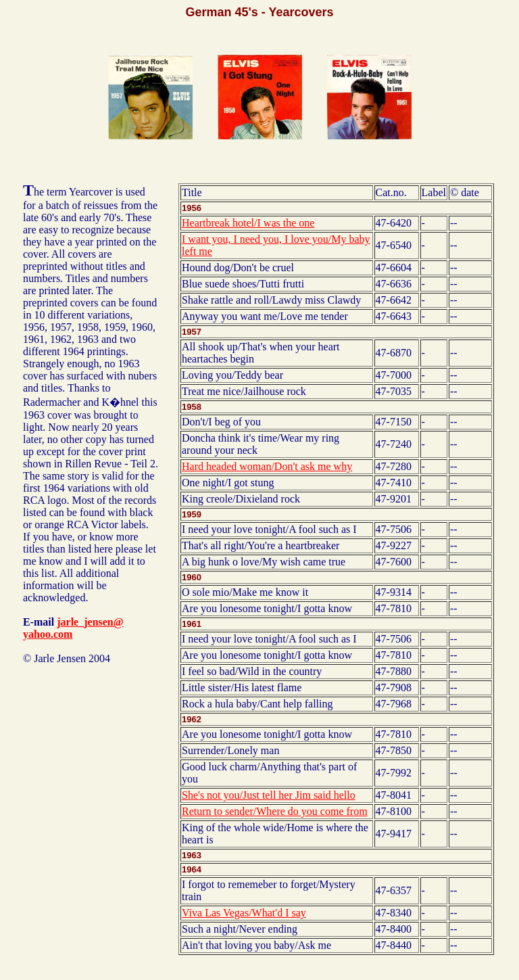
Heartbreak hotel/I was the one (248, 223)
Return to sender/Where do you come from (275, 811)
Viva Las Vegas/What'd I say (244, 913)
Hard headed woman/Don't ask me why (267, 466)
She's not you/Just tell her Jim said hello (269, 795)
